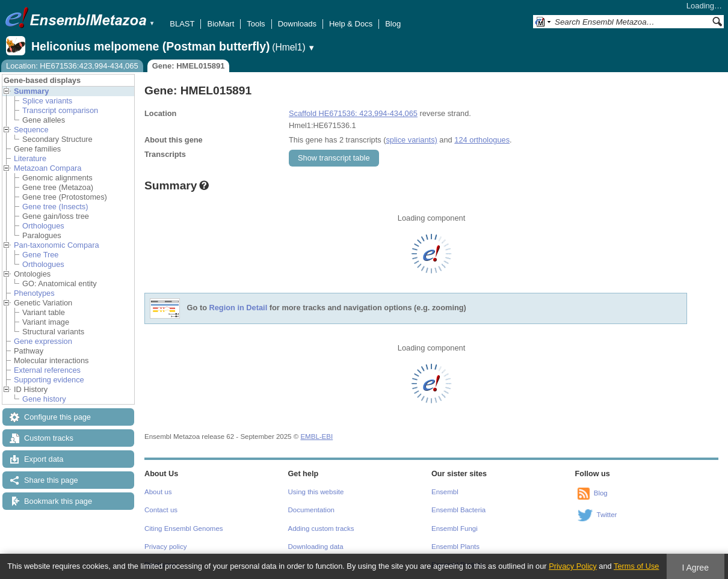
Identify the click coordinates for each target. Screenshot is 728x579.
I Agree (695, 568)
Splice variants (47, 101)
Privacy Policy (573, 566)
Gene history (44, 399)
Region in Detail (239, 308)
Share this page (51, 480)
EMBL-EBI (316, 437)
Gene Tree (40, 255)
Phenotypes (34, 293)
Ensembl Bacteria (458, 510)
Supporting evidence (49, 380)
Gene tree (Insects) (55, 207)
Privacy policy (165, 547)
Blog (393, 24)
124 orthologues (482, 140)
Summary (31, 91)
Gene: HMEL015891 (189, 66)
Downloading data (316, 547)
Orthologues (43, 226)
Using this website (316, 492)
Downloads (297, 24)
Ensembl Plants (455, 547)
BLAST (182, 24)
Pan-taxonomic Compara (57, 245)
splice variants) (411, 140)
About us (158, 492)
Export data (44, 459)
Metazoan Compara (48, 168)
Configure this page (57, 417)
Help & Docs (351, 24)
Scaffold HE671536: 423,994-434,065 (353, 113)
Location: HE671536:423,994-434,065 (72, 66)
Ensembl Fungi (455, 528)
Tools (256, 24)
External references (47, 370)
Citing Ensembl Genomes (184, 528)
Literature (30, 158)
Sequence (31, 130)
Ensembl (445, 492)
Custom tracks (49, 438)
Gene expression (43, 341)
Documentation (311, 510)
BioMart (221, 24)
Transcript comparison (60, 110)
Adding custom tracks (321, 528)
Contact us (161, 510)
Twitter (607, 515)
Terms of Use (636, 566)
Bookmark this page (58, 501)
